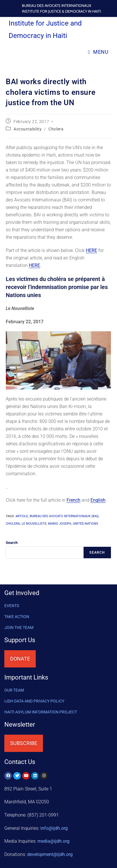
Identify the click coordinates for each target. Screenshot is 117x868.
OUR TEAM (14, 690)
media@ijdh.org (53, 841)
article (22, 516)
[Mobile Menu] (98, 52)
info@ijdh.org (54, 828)
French (73, 500)
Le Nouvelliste (34, 524)
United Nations (86, 524)
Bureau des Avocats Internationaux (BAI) (64, 516)
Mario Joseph (60, 524)
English (98, 500)
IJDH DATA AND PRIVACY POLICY (34, 701)
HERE (91, 250)
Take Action (17, 617)
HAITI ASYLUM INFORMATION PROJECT (41, 712)
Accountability (28, 129)
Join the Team (19, 628)
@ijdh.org (50, 854)
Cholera (56, 129)
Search (12, 543)
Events (12, 606)
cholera (13, 524)
